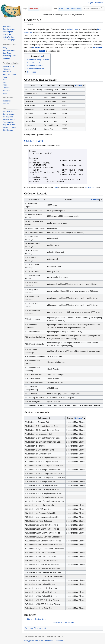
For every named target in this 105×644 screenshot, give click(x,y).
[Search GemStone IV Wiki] (93, 8)
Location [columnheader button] (51, 85)
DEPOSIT (36, 48)
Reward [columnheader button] (83, 199)
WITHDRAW (97, 48)
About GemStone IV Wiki (44, 641)
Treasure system (41, 628)
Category (29, 628)
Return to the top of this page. (64, 622)
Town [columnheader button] (33, 85)
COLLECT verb (34, 141)
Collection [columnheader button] (34, 199)
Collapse (78, 85)
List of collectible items (37, 619)
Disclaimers (59, 641)
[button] (78, 85)
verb (56, 187)
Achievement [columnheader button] (44, 418)
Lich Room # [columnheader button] (72, 85)
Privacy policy (29, 641)
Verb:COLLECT (90, 187)
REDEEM (42, 51)
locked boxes (73, 29)
